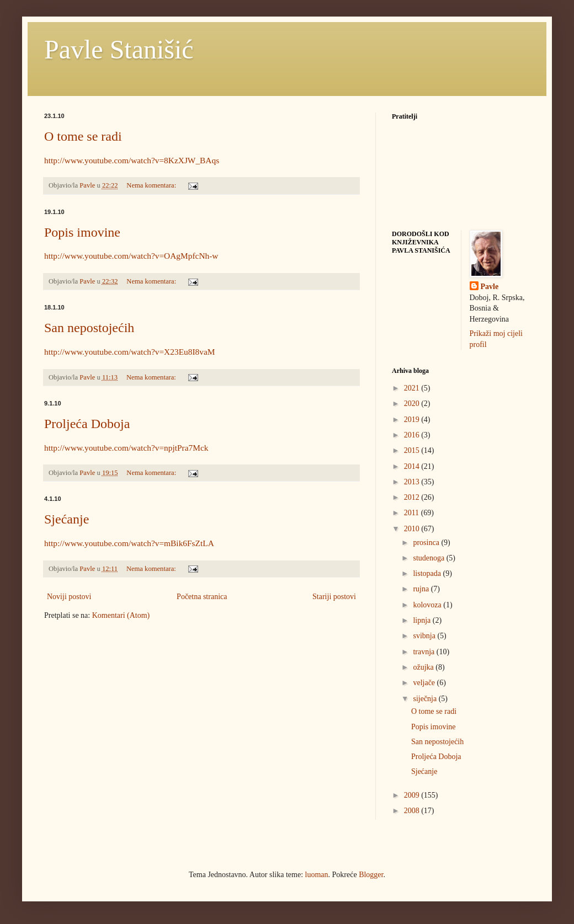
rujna (422, 589)
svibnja (425, 636)
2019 (413, 420)
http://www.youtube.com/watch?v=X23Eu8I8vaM (129, 352)
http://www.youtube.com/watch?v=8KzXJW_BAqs (132, 160)
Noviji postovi (69, 597)
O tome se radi (83, 136)
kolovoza (428, 605)
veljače (425, 683)
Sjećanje (67, 519)
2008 (413, 811)
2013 (413, 482)
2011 (413, 513)
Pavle (490, 287)
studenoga (429, 558)
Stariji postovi (334, 597)
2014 (413, 466)
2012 (413, 497)
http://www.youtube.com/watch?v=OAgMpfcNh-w (131, 256)
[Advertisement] (127, 706)
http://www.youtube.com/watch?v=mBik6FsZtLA (129, 543)
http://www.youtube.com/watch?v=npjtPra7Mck (126, 448)
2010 (413, 529)
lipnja (422, 620)
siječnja (426, 699)
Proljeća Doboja (87, 424)
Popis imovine (82, 232)
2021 (413, 388)
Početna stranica (202, 597)
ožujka (424, 667)
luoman (317, 875)
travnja (424, 652)
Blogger (371, 875)
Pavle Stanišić (119, 49)
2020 (413, 404)
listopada (428, 573)
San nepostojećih (89, 328)
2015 (413, 450)
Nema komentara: (152, 185)
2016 (413, 435)
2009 (413, 795)
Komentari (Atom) (121, 615)
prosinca (427, 543)
